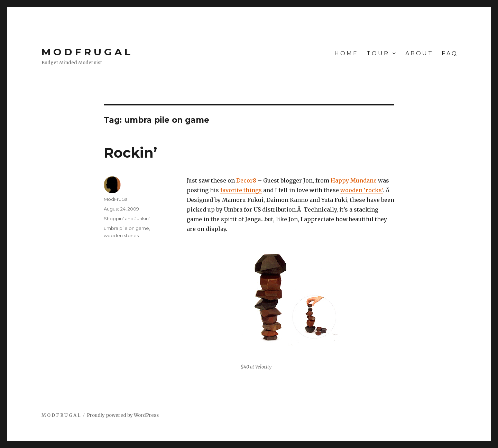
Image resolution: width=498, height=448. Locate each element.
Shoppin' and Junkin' (127, 218)
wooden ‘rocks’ (362, 190)
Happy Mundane (354, 180)
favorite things (241, 190)
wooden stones (121, 235)
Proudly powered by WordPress (123, 415)
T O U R (377, 53)
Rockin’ (130, 153)
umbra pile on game (126, 228)
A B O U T (419, 53)
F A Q (449, 53)
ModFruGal (116, 199)
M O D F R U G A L (86, 52)
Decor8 (246, 180)
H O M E (346, 53)
